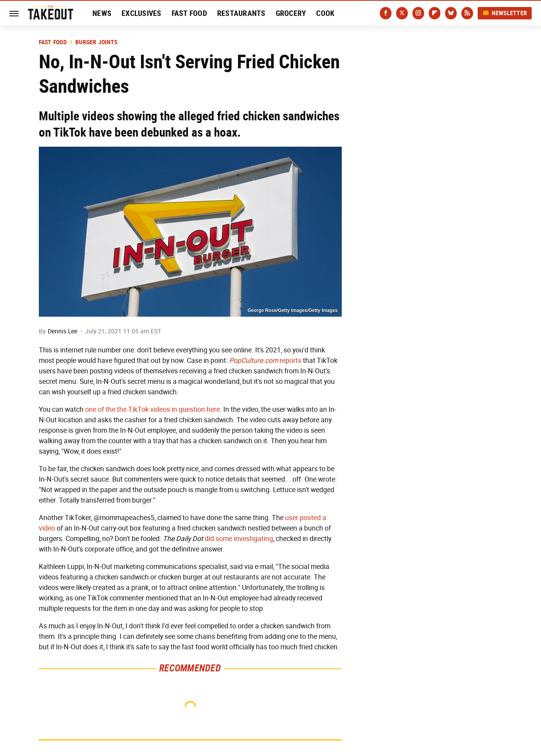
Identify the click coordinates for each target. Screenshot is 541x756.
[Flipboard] (435, 13)
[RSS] (467, 13)
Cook (325, 13)
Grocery (291, 13)
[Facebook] (386, 13)
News (102, 13)
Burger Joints (96, 42)
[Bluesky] (451, 13)
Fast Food (189, 13)
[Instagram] (418, 13)
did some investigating (239, 539)
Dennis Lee (63, 331)
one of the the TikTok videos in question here (152, 409)
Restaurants (241, 13)
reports (265, 361)
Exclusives (142, 13)
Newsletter (505, 13)
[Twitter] (402, 13)
